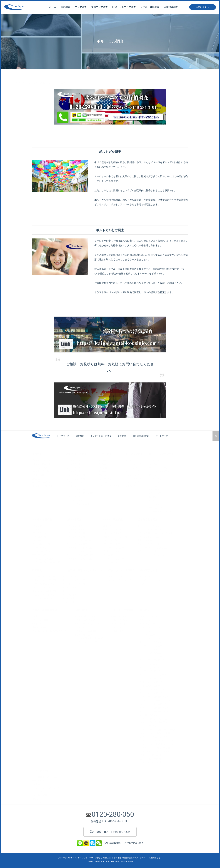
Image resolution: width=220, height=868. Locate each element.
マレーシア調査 (132, 471)
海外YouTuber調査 (111, 543)
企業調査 (36, 478)
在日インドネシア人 (76, 481)
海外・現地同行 (69, 590)
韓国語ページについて (150, 579)
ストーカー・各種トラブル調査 (46, 467)
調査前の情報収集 (119, 619)
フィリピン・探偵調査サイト (153, 656)
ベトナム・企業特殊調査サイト (154, 703)
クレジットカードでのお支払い (46, 787)
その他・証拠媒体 (40, 619)
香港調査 (103, 471)
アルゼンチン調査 (40, 532)
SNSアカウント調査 (112, 529)
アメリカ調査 (155, 460)
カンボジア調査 (132, 481)
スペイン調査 (155, 504)
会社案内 (122, 442)
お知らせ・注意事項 (122, 609)
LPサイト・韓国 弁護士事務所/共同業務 (158, 729)
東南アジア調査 (99, 8)
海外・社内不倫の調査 (77, 543)
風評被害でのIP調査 (112, 551)
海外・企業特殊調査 (76, 529)
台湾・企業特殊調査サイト (152, 689)
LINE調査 (107, 525)
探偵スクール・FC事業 (121, 570)
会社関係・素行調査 (41, 481)
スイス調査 (154, 496)
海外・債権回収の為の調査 (75, 583)
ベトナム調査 (131, 467)
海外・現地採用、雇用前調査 (80, 547)
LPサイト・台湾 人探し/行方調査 (155, 751)
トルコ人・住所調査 (41, 587)
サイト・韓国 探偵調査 (150, 725)
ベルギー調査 (155, 489)
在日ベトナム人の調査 (77, 474)
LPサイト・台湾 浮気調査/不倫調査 (156, 747)
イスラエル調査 (39, 547)
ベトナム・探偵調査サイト (152, 648)
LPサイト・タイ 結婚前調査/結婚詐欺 (157, 740)
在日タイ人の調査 (75, 471)
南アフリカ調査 (39, 554)
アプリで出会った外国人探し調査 (153, 547)
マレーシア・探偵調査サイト (153, 645)
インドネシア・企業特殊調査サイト (156, 707)
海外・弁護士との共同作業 (75, 598)
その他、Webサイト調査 (114, 562)
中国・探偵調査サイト (150, 623)
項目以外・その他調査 (42, 485)
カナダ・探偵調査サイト (151, 667)
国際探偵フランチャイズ (120, 579)
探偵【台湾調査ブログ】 (151, 758)
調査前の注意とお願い (121, 623)
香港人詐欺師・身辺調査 (43, 594)
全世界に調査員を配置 (85, 634)
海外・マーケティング (72, 576)
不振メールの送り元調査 (114, 547)
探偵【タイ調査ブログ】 (151, 762)
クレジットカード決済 (101, 442)
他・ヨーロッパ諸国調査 (160, 511)
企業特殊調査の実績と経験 (87, 623)
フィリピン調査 (132, 474)
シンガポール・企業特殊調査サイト (156, 696)
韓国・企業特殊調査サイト (152, 685)
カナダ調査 (154, 463)
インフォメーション (43, 770)
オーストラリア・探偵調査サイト (155, 674)
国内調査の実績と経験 (85, 616)
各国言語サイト (149, 570)
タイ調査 (129, 460)
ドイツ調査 (154, 485)
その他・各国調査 (150, 8)
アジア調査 (81, 8)
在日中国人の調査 (75, 460)
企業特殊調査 (171, 8)
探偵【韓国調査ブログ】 (151, 755)
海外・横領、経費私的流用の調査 (82, 540)
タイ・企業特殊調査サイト (152, 692)
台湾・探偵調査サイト (150, 630)
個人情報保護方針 (141, 442)
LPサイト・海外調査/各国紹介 (153, 718)
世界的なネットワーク (85, 627)
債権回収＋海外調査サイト (152, 714)
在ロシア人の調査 (75, 496)
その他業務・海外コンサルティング (82, 570)
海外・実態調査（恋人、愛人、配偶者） (156, 532)
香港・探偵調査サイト (150, 634)
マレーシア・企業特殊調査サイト (155, 700)
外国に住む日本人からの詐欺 (151, 554)
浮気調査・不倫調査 (41, 460)
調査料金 (80, 442)
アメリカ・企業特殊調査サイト (154, 711)
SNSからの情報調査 (112, 532)
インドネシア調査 (133, 463)
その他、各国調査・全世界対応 (46, 562)
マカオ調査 (104, 474)
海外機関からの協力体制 (86, 630)
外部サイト (146, 609)
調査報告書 (37, 616)
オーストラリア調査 (158, 467)
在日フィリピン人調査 (77, 478)
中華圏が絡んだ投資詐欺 (149, 543)
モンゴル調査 (105, 478)
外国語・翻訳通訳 (70, 601)
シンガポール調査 (133, 478)
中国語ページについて (150, 576)
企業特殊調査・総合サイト (152, 678)
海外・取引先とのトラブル (79, 551)
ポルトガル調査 (156, 507)
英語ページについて (149, 583)
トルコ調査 (37, 525)
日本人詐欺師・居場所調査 (44, 590)
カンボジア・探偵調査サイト (153, 659)
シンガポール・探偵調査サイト (154, 641)
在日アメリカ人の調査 (77, 489)
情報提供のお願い (119, 616)
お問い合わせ (202, 8)
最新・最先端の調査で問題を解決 (90, 638)
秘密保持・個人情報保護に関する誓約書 (50, 630)
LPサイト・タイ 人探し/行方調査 (155, 736)
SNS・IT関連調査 (113, 519)
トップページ (11, 76)
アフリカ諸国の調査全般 (43, 558)
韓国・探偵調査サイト (150, 627)
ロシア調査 (154, 474)
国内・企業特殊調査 (76, 525)
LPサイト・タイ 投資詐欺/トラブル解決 (158, 743)
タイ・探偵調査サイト (150, 638)
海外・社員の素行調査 (77, 532)
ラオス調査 (130, 485)
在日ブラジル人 (74, 485)
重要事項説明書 (39, 627)
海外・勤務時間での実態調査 (80, 554)
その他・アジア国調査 (109, 485)
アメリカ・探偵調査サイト (152, 663)
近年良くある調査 (147, 519)
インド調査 (104, 481)
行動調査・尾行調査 (41, 463)
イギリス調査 (155, 478)
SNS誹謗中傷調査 (111, 540)
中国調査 (103, 467)
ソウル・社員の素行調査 (43, 583)
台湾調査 (103, 463)
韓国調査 (103, 460)
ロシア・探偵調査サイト (151, 670)
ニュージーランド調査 (159, 471)
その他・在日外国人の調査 (79, 504)
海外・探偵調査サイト (150, 619)
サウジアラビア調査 (41, 551)
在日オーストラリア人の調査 (80, 493)
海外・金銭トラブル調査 (149, 536)
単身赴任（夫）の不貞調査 (150, 525)
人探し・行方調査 (40, 474)
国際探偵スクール (117, 576)
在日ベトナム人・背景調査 (44, 579)
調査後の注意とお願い (121, 630)
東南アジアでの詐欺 (147, 540)
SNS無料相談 (38, 780)
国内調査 (65, 8)
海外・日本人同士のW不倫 (150, 529)
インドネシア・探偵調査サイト (154, 652)
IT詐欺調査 (108, 554)
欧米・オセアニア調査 (124, 8)
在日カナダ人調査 (75, 500)
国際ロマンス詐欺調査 (148, 551)
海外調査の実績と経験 (85, 619)
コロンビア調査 (39, 536)
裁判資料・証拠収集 (41, 471)
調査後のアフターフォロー (87, 641)
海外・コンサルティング (74, 579)
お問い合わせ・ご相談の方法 (45, 776)
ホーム (53, 8)
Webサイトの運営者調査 (114, 558)
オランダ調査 (155, 493)
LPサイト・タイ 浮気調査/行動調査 (156, 732)
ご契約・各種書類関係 (44, 609)
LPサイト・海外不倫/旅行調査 (153, 722)
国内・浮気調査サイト (150, 616)
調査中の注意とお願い (121, 627)
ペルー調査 (37, 540)
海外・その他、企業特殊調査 (80, 558)
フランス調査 (155, 481)
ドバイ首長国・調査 (41, 543)
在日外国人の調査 (76, 453)
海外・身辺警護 (69, 587)
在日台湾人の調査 (75, 467)
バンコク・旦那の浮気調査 (44, 576)
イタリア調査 (155, 500)
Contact (110, 832)
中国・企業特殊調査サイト (152, 681)
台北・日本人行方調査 (42, 598)
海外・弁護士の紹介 (71, 594)
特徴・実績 (81, 609)
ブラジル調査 (38, 529)
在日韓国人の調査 (75, 463)
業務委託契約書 (39, 623)
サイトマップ (162, 442)
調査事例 (37, 570)
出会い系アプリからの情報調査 (117, 536)
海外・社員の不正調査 (77, 536)
